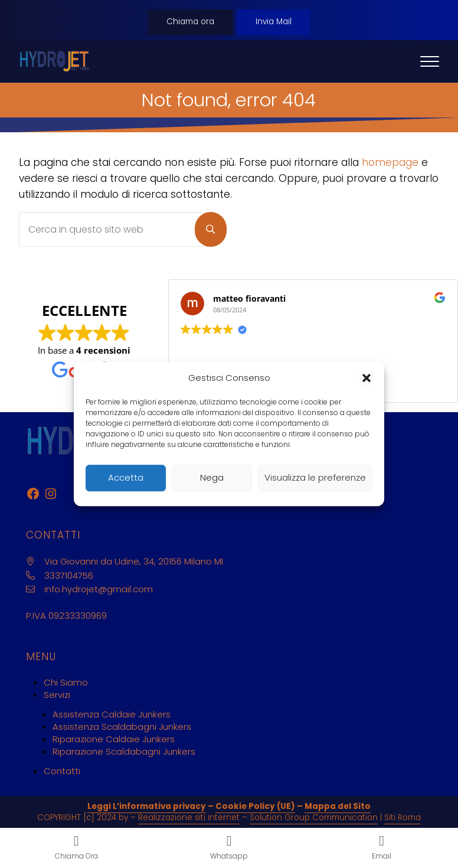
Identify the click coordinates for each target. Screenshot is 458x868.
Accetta (126, 477)
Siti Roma (403, 818)
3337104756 (69, 575)
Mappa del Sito (338, 806)
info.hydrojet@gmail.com (99, 589)
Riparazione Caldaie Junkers (114, 739)
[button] (367, 378)
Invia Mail (274, 22)
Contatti (62, 771)
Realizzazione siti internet (189, 818)
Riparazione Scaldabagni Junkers (124, 751)
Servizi (57, 695)
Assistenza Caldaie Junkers (112, 714)
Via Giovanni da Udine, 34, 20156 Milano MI (134, 561)
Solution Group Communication (314, 818)
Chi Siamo (66, 682)
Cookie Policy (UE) (255, 806)
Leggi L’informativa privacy (147, 806)
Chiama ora (190, 22)
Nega (212, 477)
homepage (390, 162)
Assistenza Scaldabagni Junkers (122, 727)
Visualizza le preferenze (315, 477)
